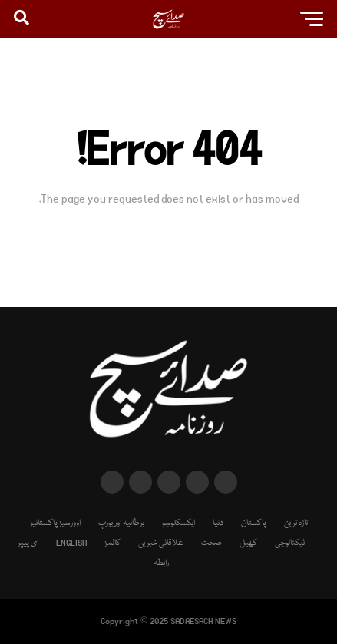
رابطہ (161, 563)
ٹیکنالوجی (290, 543)
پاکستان (254, 523)
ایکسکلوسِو (178, 523)
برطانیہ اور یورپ (121, 523)
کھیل (248, 543)
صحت (211, 543)
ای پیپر (28, 543)
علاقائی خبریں (161, 543)
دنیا (218, 523)
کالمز (112, 543)
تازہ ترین (296, 523)
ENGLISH (71, 543)
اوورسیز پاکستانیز (55, 523)
